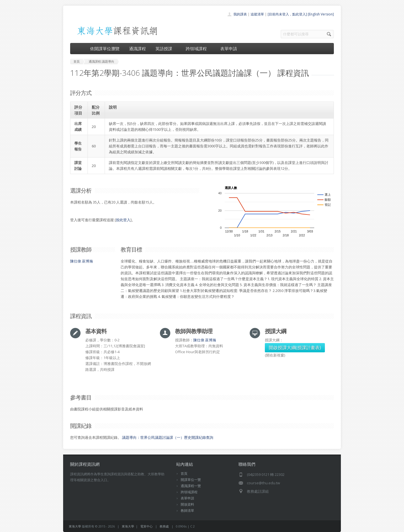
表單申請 (229, 49)
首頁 (184, 473)
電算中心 (146, 526)
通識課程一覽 (191, 486)
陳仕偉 (76, 261)
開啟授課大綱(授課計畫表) (295, 348)
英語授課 (166, 49)
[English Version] (321, 14)
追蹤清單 (257, 14)
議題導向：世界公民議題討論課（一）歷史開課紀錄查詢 (168, 437)
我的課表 (240, 14)
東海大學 (75, 526)
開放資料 (187, 504)
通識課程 (137, 49)
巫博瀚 (87, 261)
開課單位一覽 (191, 480)
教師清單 (187, 511)
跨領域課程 (198, 49)
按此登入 (123, 220)
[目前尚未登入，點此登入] (287, 14)
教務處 (164, 526)
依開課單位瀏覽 (105, 49)
